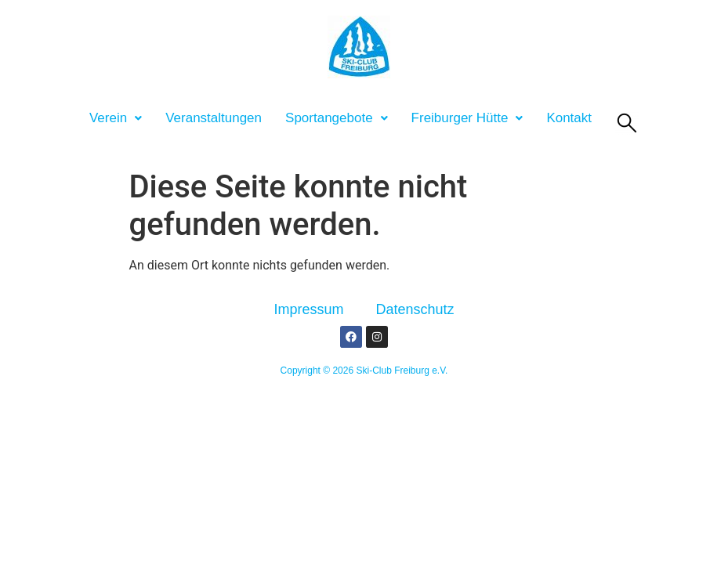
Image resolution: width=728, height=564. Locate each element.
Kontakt (569, 118)
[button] (116, 118)
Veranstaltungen (214, 118)
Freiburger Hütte (467, 118)
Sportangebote (337, 118)
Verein (116, 118)
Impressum (308, 310)
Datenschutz (415, 310)
